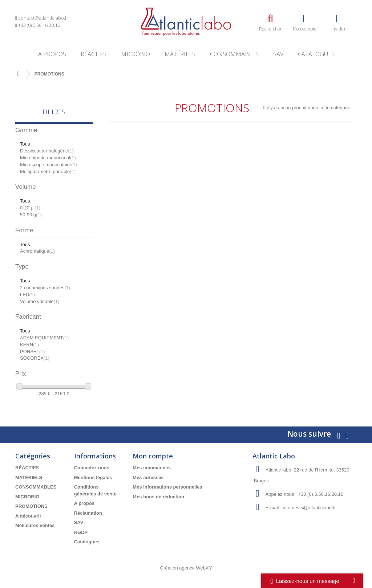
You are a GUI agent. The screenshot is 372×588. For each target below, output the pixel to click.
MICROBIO (136, 54)
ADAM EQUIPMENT (44, 338)
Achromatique (37, 251)
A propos (52, 54)
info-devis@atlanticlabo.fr (309, 508)
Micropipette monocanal (48, 158)
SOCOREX (35, 358)
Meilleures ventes (35, 525)
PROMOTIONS (31, 506)
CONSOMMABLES (234, 54)
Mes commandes (152, 468)
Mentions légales (93, 477)
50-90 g (31, 215)
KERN (29, 345)
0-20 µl (30, 208)
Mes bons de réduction (158, 497)
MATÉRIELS (180, 54)
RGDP (81, 532)
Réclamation (88, 513)
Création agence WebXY (186, 568)
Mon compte (153, 456)
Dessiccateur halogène (47, 151)
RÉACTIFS (94, 54)
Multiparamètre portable (48, 171)
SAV (278, 54)
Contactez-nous (92, 468)
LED (27, 295)
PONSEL (33, 352)
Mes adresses (148, 477)
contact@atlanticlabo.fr (43, 18)
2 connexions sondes (45, 288)
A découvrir (28, 516)
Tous (25, 144)
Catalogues (316, 54)
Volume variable (40, 301)
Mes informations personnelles (167, 487)
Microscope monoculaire (48, 165)
